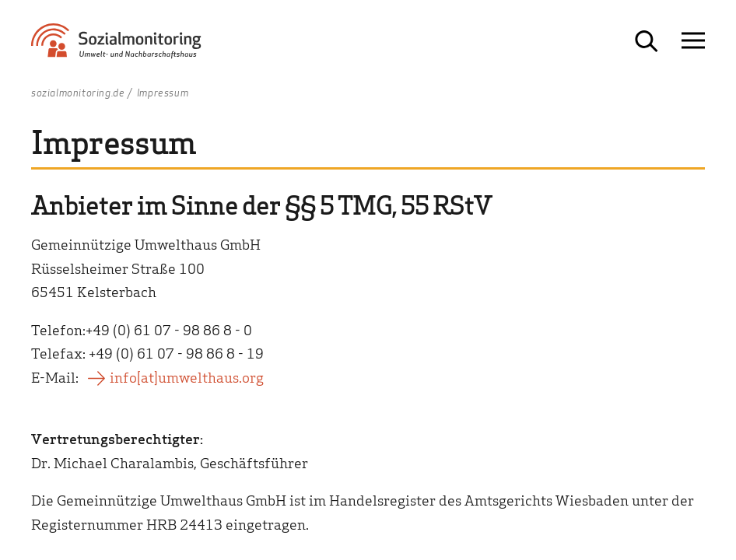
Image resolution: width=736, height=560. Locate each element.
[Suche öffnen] (647, 41)
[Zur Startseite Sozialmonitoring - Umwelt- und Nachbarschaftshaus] (134, 47)
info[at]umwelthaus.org (187, 377)
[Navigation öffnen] (693, 42)
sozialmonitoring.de (78, 93)
